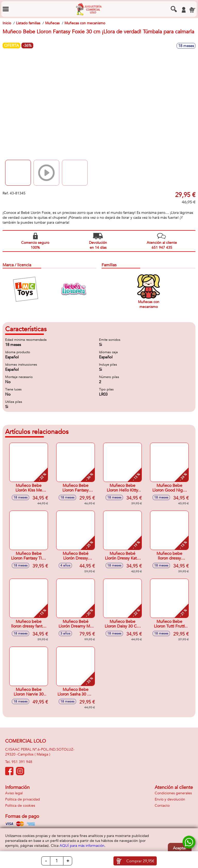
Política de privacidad (23, 799)
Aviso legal (14, 793)
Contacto (162, 806)
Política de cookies (20, 806)
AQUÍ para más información (82, 846)
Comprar (140, 861)
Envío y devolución (170, 799)
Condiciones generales (173, 793)
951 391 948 (22, 762)
